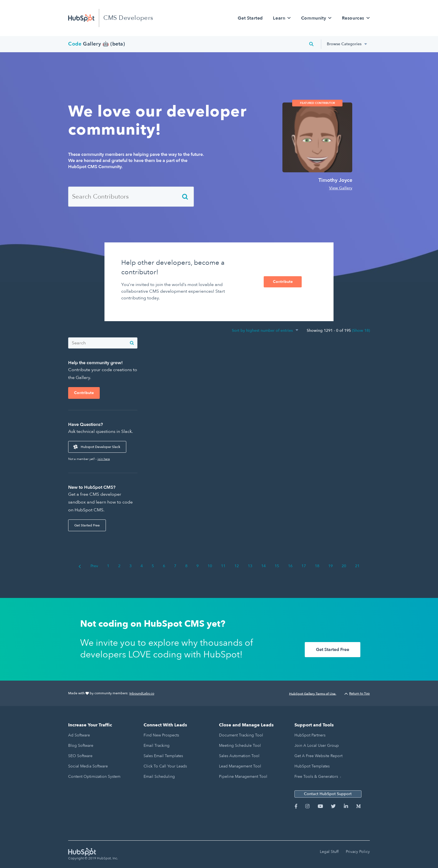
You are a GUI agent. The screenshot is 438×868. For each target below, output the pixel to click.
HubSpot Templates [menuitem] (312, 766)
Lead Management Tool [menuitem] (240, 766)
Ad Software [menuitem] (79, 735)
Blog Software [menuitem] (81, 746)
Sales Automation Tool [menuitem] (239, 756)
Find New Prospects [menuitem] (161, 735)
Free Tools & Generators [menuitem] (316, 777)
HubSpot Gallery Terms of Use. (313, 693)
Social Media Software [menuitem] (88, 766)
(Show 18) (361, 331)
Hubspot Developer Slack (100, 447)
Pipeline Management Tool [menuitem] (243, 777)
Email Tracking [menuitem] (157, 746)
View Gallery (341, 188)
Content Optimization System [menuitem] (94, 777)
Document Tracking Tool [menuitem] (241, 735)
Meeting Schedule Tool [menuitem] (240, 746)
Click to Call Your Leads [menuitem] (165, 766)
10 (210, 566)
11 (223, 566)
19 (330, 566)
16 (290, 566)
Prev (88, 566)
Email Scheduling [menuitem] (159, 777)
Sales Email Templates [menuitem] (163, 756)
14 (263, 566)
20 (344, 566)
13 (250, 566)
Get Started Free (87, 525)
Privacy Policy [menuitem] (358, 852)
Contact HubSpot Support (328, 794)
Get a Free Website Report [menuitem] (318, 756)
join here (104, 459)
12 (237, 566)
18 (317, 566)
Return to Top (357, 693)
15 (277, 566)
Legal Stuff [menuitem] (329, 852)
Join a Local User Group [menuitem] (317, 746)
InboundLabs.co (142, 693)
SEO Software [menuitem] (80, 756)
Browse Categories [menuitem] (344, 44)
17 (304, 566)
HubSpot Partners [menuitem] (310, 735)
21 (357, 566)
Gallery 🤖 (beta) (97, 44)
